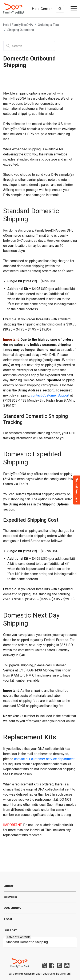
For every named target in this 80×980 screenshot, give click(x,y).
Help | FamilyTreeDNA (18, 25)
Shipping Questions (21, 30)
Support (11, 930)
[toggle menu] (74, 9)
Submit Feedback (77, 490)
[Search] (29, 46)
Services (11, 897)
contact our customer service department (44, 759)
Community (13, 908)
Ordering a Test (48, 25)
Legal (8, 919)
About (9, 886)
